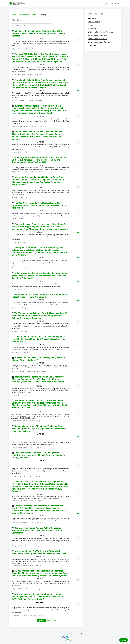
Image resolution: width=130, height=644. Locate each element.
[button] (78, 40)
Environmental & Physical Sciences (100, 32)
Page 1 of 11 (42, 621)
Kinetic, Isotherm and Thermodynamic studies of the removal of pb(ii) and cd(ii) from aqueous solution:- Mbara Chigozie (38, 33)
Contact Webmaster (80, 634)
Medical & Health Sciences (97, 35)
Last (53, 621)
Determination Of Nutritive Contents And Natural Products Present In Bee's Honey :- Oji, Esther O (40, 296)
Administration (70, 634)
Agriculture (92, 18)
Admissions (52, 634)
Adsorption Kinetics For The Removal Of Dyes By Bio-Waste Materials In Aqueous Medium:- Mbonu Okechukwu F (39, 552)
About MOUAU (60, 634)
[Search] (32, 25)
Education (91, 25)
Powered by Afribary (65, 640)
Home (14, 15)
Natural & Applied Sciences (28, 15)
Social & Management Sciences (99, 42)
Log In (106, 3)
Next (49, 621)
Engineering (92, 29)
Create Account (115, 3)
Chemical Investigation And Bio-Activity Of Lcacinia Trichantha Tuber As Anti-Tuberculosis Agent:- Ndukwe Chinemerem (37, 530)
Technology (92, 45)
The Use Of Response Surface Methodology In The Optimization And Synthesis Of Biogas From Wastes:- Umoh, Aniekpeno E (39, 205)
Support (124, 640)
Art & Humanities (94, 22)
